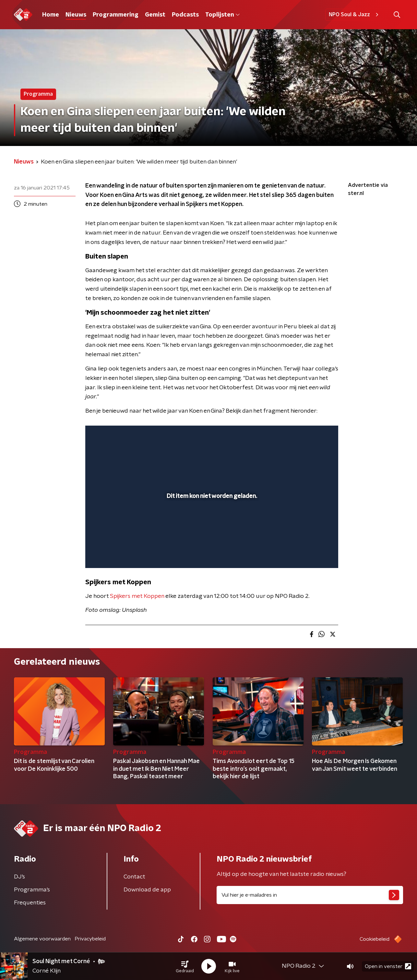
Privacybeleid (90, 939)
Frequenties (30, 903)
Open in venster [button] (388, 966)
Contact (134, 877)
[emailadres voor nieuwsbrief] (310, 895)
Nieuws (76, 15)
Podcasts (185, 15)
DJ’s (19, 877)
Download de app (147, 890)
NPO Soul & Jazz (355, 15)
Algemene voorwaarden (42, 939)
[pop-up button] (309, 554)
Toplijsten (222, 15)
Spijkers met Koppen (137, 596)
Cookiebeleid (375, 939)
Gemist (155, 15)
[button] (185, 966)
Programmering (116, 15)
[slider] (211, 536)
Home (51, 15)
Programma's (32, 890)
